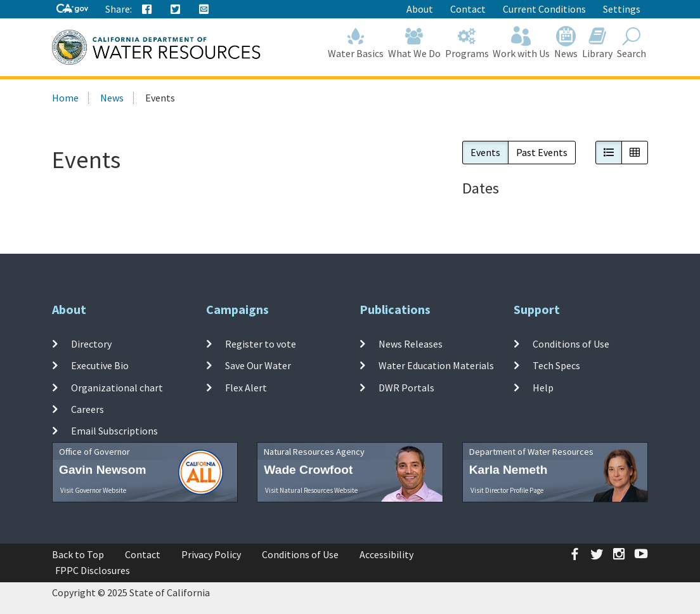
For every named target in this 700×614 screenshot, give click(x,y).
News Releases (411, 344)
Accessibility (386, 554)
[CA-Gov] (72, 9)
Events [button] (485, 152)
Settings (622, 9)
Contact (468, 9)
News (566, 43)
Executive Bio (100, 365)
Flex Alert (246, 388)
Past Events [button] (542, 152)
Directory (91, 344)
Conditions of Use (571, 344)
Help (543, 388)
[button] (609, 153)
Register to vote (261, 344)
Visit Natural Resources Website (311, 490)
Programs (467, 43)
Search (631, 43)
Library (598, 43)
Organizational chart (117, 388)
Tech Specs (556, 365)
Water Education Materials (436, 365)
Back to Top (78, 554)
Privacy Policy (211, 554)
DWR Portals (406, 388)
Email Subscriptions (114, 431)
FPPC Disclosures (93, 570)
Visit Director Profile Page (507, 490)
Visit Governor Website (93, 490)
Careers (87, 409)
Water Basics (356, 43)
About (420, 9)
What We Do (415, 43)
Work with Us (522, 43)
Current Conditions (544, 9)
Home (65, 98)
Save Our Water (258, 365)
